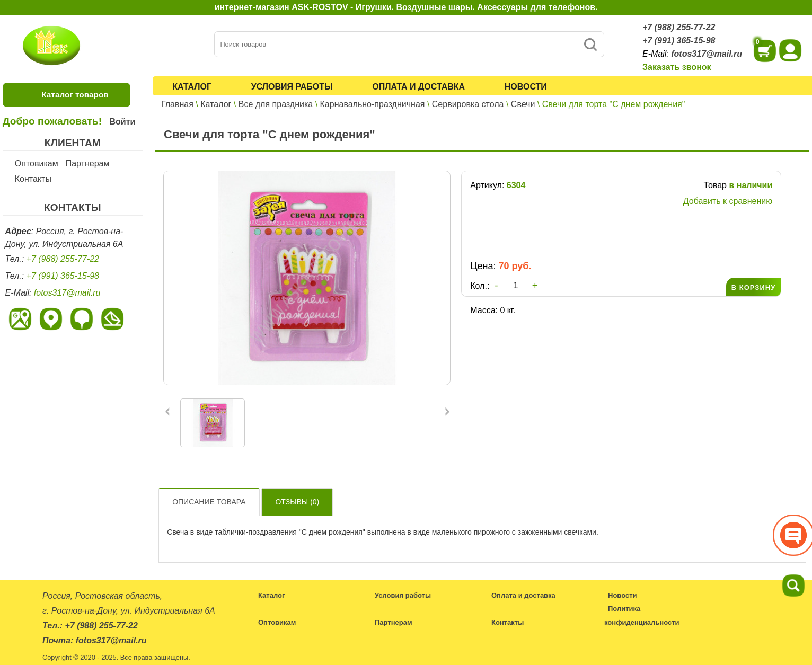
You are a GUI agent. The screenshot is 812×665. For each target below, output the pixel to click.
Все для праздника (276, 104)
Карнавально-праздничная (373, 104)
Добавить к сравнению (728, 201)
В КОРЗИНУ (753, 287)
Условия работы (292, 87)
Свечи (523, 104)
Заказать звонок (677, 67)
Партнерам (88, 163)
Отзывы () (297, 502)
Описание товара (209, 502)
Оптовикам (37, 163)
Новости (526, 87)
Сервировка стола (468, 104)
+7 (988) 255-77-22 (679, 27)
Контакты (33, 179)
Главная (177, 104)
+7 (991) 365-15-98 (679, 41)
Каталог (192, 87)
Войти (122, 122)
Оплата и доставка (418, 87)
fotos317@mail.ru (707, 54)
